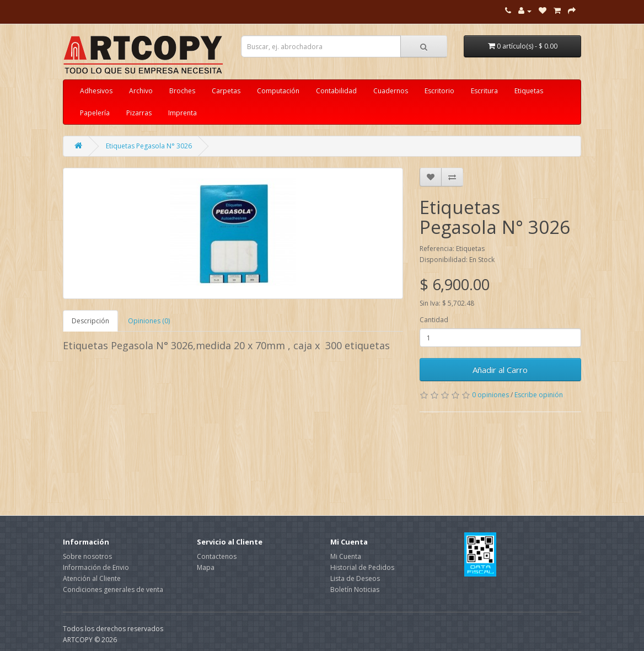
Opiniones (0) (149, 321)
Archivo (141, 91)
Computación (278, 91)
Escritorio (439, 91)
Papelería (95, 113)
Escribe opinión (539, 395)
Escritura (484, 91)
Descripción (90, 321)
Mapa (206, 567)
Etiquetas (529, 91)
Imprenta (183, 113)
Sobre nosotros (87, 556)
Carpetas (226, 91)
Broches (182, 91)
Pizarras (139, 113)
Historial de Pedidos (362, 567)
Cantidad (434, 320)
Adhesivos (96, 91)
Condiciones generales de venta (113, 589)
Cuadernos (391, 91)
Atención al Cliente (92, 578)
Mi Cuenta (346, 556)
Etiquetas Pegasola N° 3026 (149, 146)
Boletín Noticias (355, 589)
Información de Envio (96, 567)
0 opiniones (490, 395)
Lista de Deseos (355, 578)
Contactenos (217, 556)
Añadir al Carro (500, 370)
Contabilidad (336, 91)
